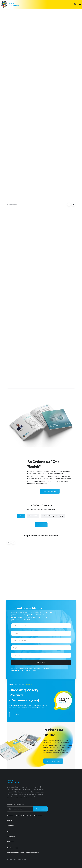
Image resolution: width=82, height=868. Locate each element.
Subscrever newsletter (16, 804)
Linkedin (10, 825)
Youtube (10, 841)
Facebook (11, 832)
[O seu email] (22, 809)
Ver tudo (41, 525)
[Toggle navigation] (80, 4)
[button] (69, 205)
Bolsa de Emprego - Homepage (53, 516)
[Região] (41, 648)
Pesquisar (41, 663)
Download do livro (50, 491)
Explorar (16, 715)
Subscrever (40, 809)
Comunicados (33, 516)
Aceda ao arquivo (53, 761)
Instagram (11, 837)
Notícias (21, 516)
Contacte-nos (13, 848)
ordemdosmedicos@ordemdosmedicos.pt (23, 853)
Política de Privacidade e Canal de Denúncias (24, 816)
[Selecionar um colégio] (41, 633)
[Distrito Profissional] (41, 641)
